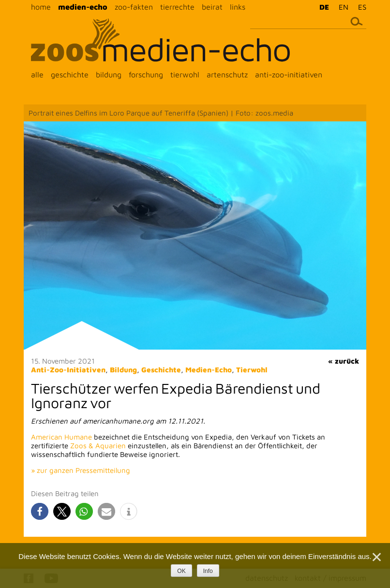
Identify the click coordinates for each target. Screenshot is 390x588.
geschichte (70, 74)
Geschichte (161, 370)
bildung (109, 74)
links (238, 7)
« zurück (344, 361)
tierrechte (177, 7)
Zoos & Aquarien (98, 446)
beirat (212, 7)
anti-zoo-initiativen (289, 74)
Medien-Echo (209, 370)
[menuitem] (322, 7)
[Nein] (376, 557)
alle (37, 74)
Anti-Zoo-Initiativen (68, 370)
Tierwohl (252, 370)
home (41, 7)
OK (181, 571)
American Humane (61, 437)
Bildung (123, 370)
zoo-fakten (134, 7)
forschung (146, 74)
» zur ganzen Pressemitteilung (81, 470)
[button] (40, 511)
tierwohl (185, 74)
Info (208, 571)
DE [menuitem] (324, 7)
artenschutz (227, 74)
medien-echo (83, 7)
